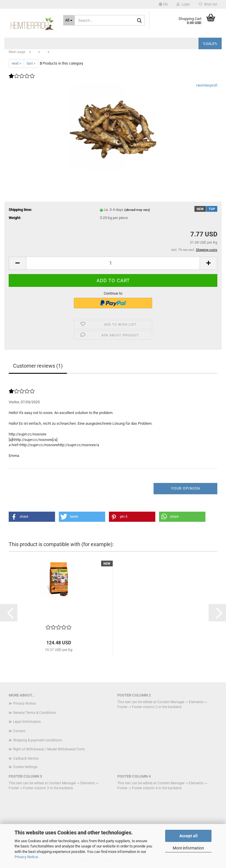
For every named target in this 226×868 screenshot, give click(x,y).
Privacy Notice (26, 857)
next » (16, 63)
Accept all (188, 836)
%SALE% (210, 44)
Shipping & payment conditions (38, 740)
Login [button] (183, 4)
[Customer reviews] (22, 80)
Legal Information (27, 722)
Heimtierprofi (207, 85)
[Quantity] (113, 263)
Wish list (208, 4)
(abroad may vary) (137, 210)
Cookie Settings (25, 767)
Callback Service (26, 758)
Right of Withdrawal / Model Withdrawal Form (49, 749)
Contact (19, 731)
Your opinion (185, 488)
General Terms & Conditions (35, 713)
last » (31, 63)
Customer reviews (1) (38, 366)
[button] (163, 4)
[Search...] (69, 20)
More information (188, 848)
